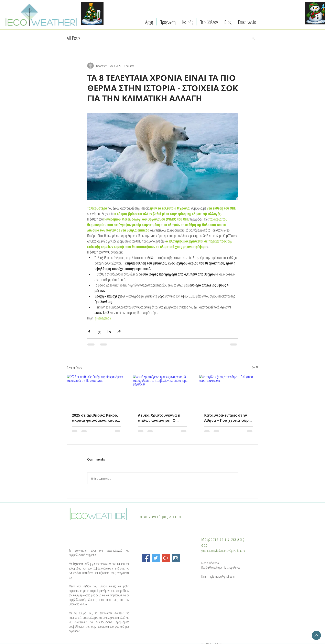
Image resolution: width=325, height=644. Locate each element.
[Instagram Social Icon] (176, 558)
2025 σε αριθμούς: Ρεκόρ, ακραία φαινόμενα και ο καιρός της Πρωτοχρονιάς (96, 418)
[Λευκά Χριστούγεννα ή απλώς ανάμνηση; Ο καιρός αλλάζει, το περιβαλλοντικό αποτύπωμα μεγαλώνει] (162, 391)
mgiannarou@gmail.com (222, 576)
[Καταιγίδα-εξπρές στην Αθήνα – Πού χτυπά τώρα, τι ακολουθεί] (229, 391)
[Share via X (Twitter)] (99, 332)
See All (255, 367)
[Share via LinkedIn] (109, 332)
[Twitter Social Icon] (156, 558)
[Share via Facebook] (89, 332)
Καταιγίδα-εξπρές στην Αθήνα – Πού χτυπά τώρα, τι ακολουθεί (228, 418)
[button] (253, 38)
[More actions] (236, 66)
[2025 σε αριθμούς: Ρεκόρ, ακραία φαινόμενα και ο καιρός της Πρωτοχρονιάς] (96, 391)
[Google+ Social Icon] (166, 558)
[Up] (316, 635)
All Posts (74, 38)
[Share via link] (119, 332)
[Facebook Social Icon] (146, 558)
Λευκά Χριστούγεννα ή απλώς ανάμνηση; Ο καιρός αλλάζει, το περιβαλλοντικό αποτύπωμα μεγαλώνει (160, 418)
